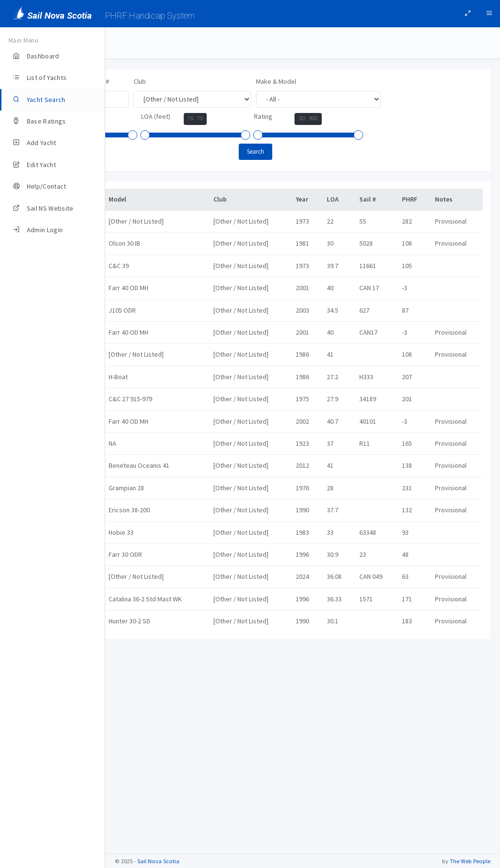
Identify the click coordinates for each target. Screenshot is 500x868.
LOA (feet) (250, 116)
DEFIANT (140, 318)
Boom (137, 254)
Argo (135, 221)
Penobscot (144, 546)
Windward (142, 805)
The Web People (470, 861)
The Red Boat (147, 708)
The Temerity (147, 741)
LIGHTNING (143, 449)
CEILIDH (139, 286)
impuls (138, 416)
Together (141, 773)
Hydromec (143, 383)
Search (303, 152)
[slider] (126, 135)
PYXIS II (138, 610)
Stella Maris (145, 676)
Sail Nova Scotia (158, 861)
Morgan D (142, 481)
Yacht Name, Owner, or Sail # (163, 81)
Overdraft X (144, 513)
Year (129, 116)
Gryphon (140, 351)
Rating (357, 116)
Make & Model (370, 81)
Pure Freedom (149, 578)
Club (234, 81)
